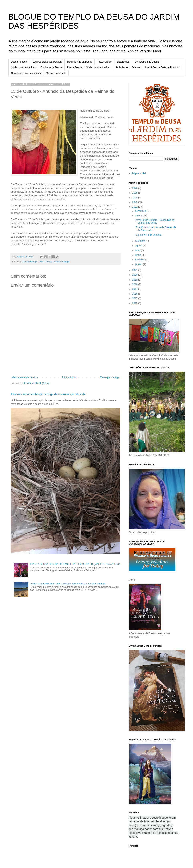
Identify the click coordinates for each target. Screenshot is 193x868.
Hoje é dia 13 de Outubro (148, 235)
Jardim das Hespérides (24, 67)
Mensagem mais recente (25, 377)
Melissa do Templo (56, 73)
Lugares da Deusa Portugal (47, 62)
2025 (135, 193)
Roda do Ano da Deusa (80, 62)
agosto (139, 246)
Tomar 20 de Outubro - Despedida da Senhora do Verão (154, 221)
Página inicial (69, 377)
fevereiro (140, 260)
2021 (135, 270)
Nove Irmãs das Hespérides (26, 73)
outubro (139, 216)
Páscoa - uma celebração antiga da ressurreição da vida (48, 394)
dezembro (141, 211)
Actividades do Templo (128, 67)
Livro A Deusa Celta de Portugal (162, 67)
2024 (135, 198)
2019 (135, 280)
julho (138, 250)
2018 (135, 284)
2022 (135, 207)
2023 (135, 202)
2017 (135, 289)
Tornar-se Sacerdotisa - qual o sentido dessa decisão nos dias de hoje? (68, 584)
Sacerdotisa (123, 62)
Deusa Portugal (19, 62)
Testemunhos (104, 62)
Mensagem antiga (110, 377)
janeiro (139, 264)
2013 (135, 303)
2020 (135, 275)
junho (138, 255)
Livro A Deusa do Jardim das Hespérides (89, 67)
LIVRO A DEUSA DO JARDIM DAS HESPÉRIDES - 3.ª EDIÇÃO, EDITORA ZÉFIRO (75, 564)
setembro (140, 241)
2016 (135, 294)
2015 (135, 298)
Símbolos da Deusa (51, 67)
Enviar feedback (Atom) (37, 383)
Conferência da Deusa (147, 62)
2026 (135, 188)
